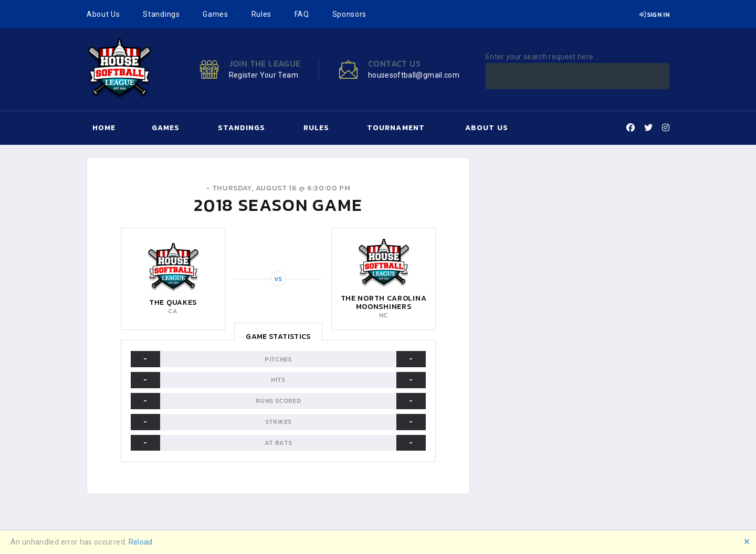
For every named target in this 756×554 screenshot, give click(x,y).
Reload (141, 542)
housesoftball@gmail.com (414, 75)
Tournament (396, 128)
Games (216, 14)
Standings (161, 14)
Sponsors (350, 14)
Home (104, 128)
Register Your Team (264, 75)
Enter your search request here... (542, 57)
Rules (262, 14)
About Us (103, 14)
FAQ (302, 14)
